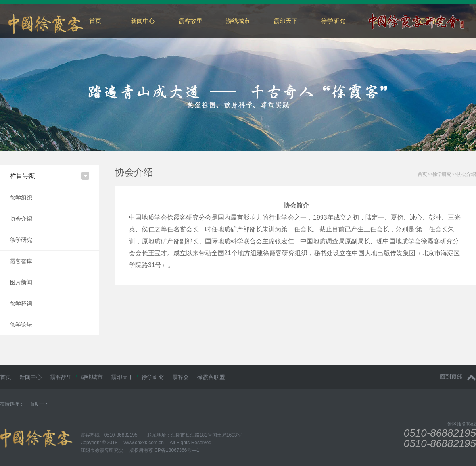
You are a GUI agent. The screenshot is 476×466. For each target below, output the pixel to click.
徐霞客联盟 (211, 377)
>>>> (447, 174)
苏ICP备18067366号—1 (174, 450)
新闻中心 (143, 21)
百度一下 (39, 404)
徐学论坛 (21, 325)
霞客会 (180, 377)
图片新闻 (21, 282)
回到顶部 (458, 377)
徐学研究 (333, 21)
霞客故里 (190, 21)
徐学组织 (21, 198)
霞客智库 (21, 261)
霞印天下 (286, 21)
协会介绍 (21, 219)
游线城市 (238, 21)
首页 (95, 21)
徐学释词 (21, 304)
